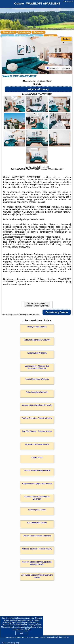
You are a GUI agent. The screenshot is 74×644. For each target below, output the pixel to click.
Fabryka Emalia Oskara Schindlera (37, 536)
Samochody (22, 36)
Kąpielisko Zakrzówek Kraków (37, 444)
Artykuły (51, 36)
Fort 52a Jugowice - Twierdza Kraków (37, 418)
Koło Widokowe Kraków (37, 523)
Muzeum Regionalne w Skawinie (37, 340)
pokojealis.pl (68, 1)
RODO (27, 629)
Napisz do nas (64, 637)
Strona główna (9, 32)
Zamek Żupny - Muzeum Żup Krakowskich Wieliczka (37, 367)
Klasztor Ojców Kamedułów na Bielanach (37, 498)
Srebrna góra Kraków (37, 510)
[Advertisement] (37, 612)
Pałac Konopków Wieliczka (37, 392)
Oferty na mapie (24, 32)
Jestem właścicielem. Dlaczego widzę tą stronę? (37, 305)
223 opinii (52, 169)
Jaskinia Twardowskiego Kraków (37, 470)
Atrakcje (36, 36)
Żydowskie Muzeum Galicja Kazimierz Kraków (37, 576)
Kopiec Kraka (37, 457)
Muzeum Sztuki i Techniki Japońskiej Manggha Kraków (37, 563)
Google (38, 618)
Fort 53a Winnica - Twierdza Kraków (37, 431)
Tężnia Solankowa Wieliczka (37, 379)
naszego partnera (22, 284)
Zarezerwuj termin (57, 312)
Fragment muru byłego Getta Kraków (37, 484)
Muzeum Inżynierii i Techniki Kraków (37, 549)
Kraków (66, 39)
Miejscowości (38, 32)
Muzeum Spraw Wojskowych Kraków (37, 405)
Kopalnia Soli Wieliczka (37, 353)
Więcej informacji (38, 89)
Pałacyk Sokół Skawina (37, 327)
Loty (7, 36)
